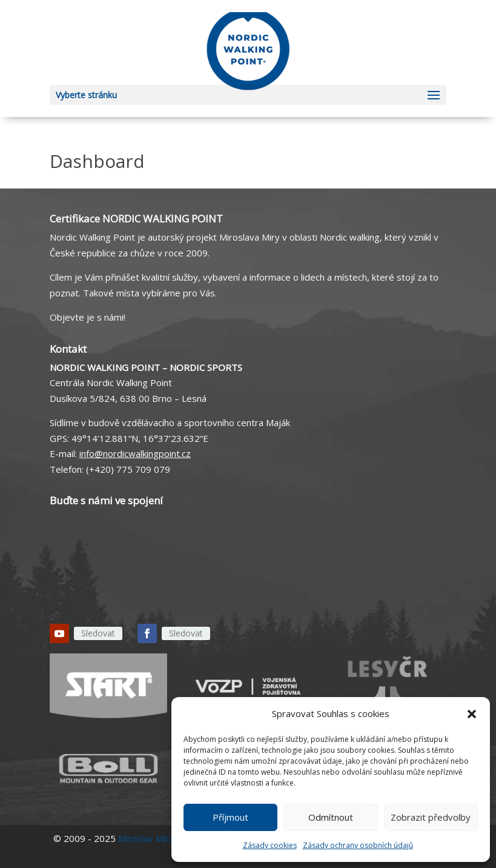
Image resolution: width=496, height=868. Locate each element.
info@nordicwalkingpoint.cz (135, 453)
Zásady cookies (270, 845)
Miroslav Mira (146, 838)
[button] (472, 714)
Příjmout (230, 817)
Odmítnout (331, 817)
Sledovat (98, 633)
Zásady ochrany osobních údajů (358, 845)
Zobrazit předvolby (431, 817)
